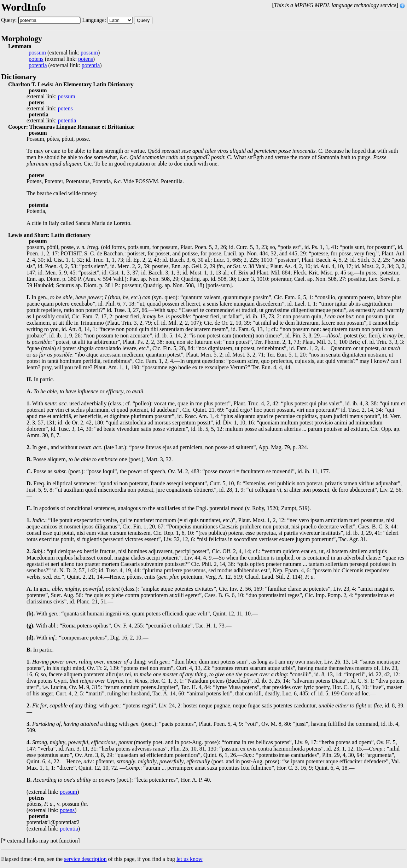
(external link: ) (64, 53)
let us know (190, 859)
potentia (38, 65)
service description (85, 859)
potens (36, 59)
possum (37, 53)
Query (143, 20)
